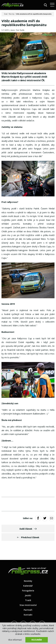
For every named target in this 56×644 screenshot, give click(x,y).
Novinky (12, 14)
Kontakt (28, 615)
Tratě (28, 600)
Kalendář (28, 586)
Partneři (28, 610)
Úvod (6, 14)
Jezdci (28, 595)
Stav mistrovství (28, 605)
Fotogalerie (28, 591)
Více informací (15, 640)
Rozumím (37, 640)
